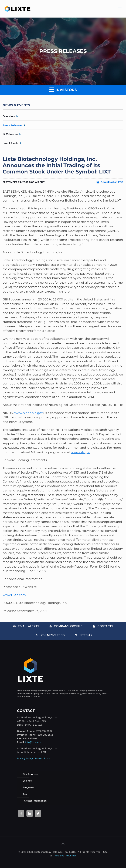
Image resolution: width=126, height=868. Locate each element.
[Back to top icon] (63, 844)
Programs (28, 787)
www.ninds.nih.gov (29, 413)
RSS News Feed (50, 635)
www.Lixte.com (14, 595)
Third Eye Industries (65, 856)
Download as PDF (110, 182)
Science (27, 781)
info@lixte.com (34, 742)
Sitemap (84, 635)
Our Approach (31, 774)
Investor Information (35, 801)
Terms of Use (42, 758)
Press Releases (13, 125)
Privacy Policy (25, 758)
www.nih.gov (80, 452)
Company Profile (66, 626)
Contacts (103, 626)
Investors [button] (63, 90)
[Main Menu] (120, 9)
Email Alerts (11, 143)
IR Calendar (10, 134)
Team (26, 794)
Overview (9, 116)
